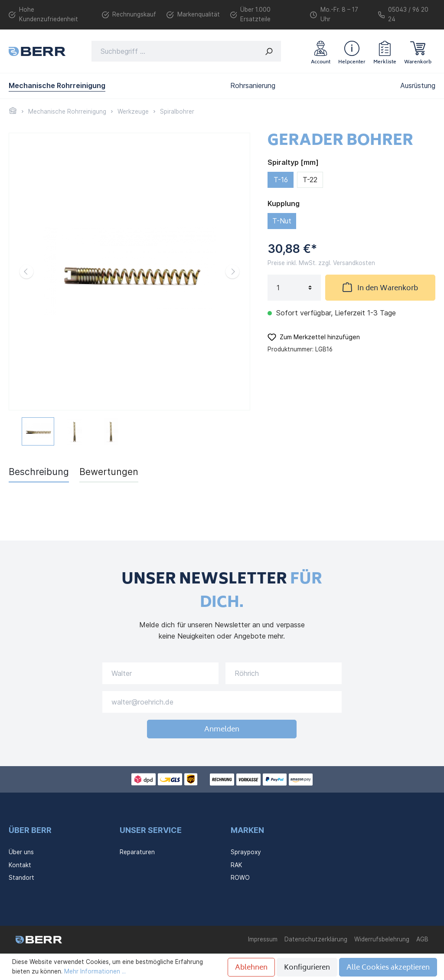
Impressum (263, 939)
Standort (21, 878)
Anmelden (222, 730)
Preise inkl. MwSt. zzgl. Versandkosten (321, 263)
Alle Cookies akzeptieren (388, 968)
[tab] (39, 472)
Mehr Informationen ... (95, 971)
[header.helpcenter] (352, 51)
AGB (422, 939)
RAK (237, 865)
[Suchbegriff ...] (175, 51)
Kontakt (20, 865)
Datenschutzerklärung (316, 939)
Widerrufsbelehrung (382, 939)
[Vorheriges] (26, 272)
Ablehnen (251, 968)
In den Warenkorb (380, 288)
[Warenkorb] (418, 51)
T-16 (281, 180)
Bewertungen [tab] (109, 472)
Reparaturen (137, 852)
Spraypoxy (246, 852)
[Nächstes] (232, 272)
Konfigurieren (307, 968)
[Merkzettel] (385, 51)
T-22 (310, 180)
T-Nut (282, 221)
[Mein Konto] (321, 51)
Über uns (21, 852)
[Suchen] (269, 51)
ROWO (240, 878)
